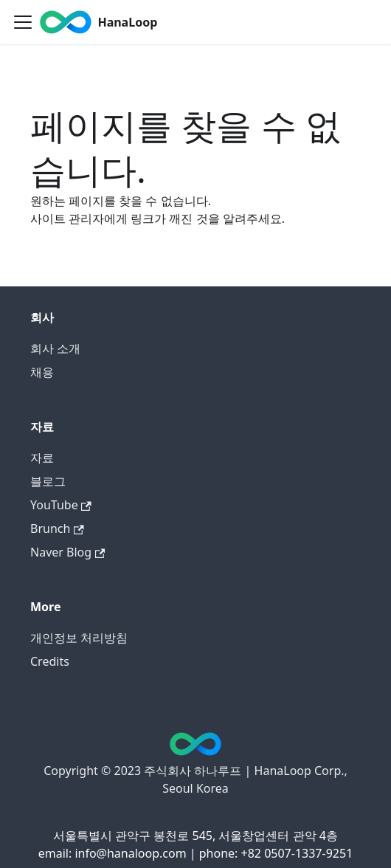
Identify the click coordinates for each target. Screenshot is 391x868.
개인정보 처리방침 (79, 638)
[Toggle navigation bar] (23, 22)
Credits (50, 661)
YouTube (61, 505)
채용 (42, 372)
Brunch (57, 528)
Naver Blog (68, 552)
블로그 (48, 481)
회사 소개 (55, 348)
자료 (42, 458)
